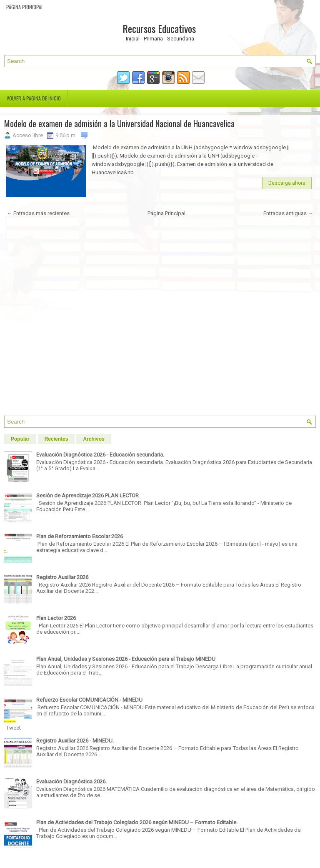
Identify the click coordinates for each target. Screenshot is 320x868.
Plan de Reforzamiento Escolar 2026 (80, 536)
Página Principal (25, 7)
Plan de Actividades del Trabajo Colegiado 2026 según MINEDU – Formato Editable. (137, 822)
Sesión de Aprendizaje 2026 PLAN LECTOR (87, 495)
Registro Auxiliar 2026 (62, 577)
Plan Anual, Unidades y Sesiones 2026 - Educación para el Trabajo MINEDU (126, 659)
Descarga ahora (287, 183)
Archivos (94, 439)
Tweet (14, 728)
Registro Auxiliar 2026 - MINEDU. (75, 741)
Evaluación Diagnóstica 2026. (71, 781)
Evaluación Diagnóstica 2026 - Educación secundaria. (100, 455)
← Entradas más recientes (38, 213)
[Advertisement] (160, 319)
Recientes (56, 439)
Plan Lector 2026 (56, 618)
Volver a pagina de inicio (34, 98)
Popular (20, 439)
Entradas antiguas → (288, 213)
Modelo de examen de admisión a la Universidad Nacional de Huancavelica (119, 123)
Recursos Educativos (159, 28)
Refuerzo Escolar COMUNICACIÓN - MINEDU (89, 700)
